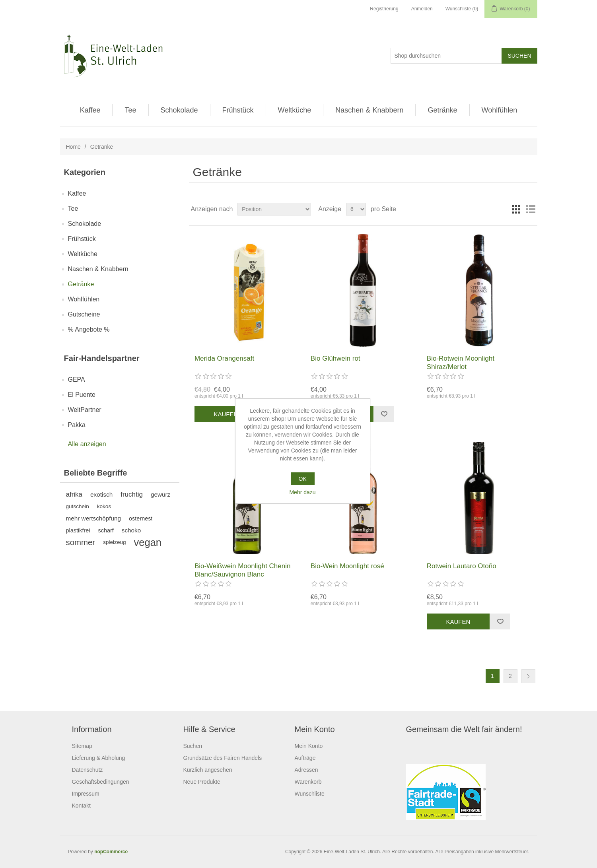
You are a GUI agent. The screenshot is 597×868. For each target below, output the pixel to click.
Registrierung (384, 9)
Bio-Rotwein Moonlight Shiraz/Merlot (461, 362)
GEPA (77, 380)
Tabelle (516, 209)
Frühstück (238, 110)
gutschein (78, 506)
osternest (141, 518)
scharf (106, 530)
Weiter (528, 676)
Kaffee (90, 110)
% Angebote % (89, 329)
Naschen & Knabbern (369, 110)
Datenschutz (88, 770)
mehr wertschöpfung (94, 518)
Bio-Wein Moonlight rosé (347, 566)
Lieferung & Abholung (99, 758)
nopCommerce (111, 852)
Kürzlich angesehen (208, 770)
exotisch (101, 494)
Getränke (442, 110)
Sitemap (82, 746)
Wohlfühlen (500, 110)
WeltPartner (85, 410)
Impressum (86, 794)
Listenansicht (531, 209)
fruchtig (132, 494)
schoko (131, 530)
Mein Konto (309, 746)
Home (73, 147)
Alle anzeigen (87, 444)
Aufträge (305, 758)
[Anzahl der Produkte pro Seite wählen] (356, 209)
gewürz (160, 494)
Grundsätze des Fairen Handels (223, 758)
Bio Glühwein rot (335, 358)
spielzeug (114, 542)
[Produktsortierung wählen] (274, 209)
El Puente (82, 395)
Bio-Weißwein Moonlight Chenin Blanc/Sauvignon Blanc (243, 570)
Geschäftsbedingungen (101, 782)
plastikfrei (78, 530)
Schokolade (179, 110)
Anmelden (422, 9)
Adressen (306, 770)
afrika (74, 494)
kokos (104, 506)
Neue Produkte (202, 782)
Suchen (193, 746)
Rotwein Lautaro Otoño (462, 566)
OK (302, 479)
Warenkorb (308, 782)
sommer (81, 542)
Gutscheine (84, 314)
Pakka (77, 425)
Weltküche (295, 110)
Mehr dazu (302, 492)
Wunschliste (310, 794)
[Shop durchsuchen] (446, 56)
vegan (148, 542)
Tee (130, 110)
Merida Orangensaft (224, 358)
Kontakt (81, 806)
